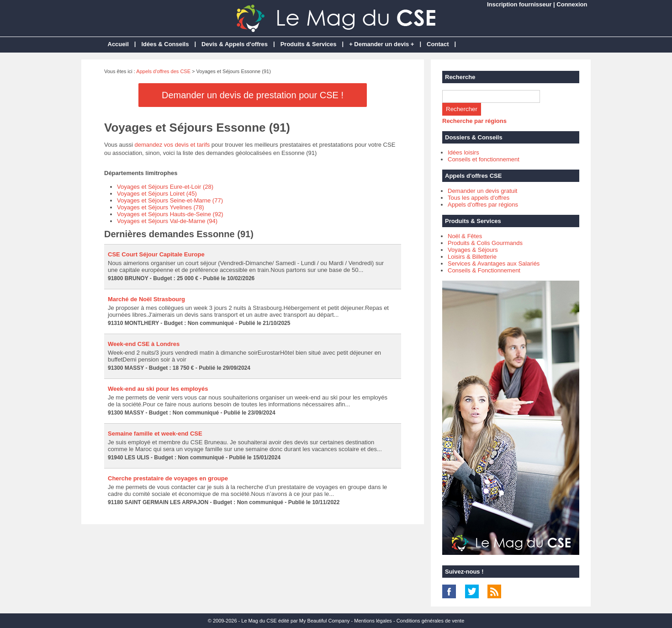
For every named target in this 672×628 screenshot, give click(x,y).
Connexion (572, 4)
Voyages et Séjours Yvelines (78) (161, 207)
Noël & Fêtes (465, 236)
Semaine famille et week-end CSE (155, 434)
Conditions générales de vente (431, 621)
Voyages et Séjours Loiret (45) (157, 194)
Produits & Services (309, 44)
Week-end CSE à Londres (144, 344)
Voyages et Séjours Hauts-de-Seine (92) (170, 214)
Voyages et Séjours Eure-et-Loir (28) (165, 187)
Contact (438, 44)
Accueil (118, 44)
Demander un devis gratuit (482, 191)
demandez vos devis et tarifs (172, 145)
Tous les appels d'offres (479, 198)
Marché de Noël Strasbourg (146, 299)
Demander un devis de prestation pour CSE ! (253, 95)
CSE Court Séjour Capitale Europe (156, 254)
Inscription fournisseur (519, 4)
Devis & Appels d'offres (235, 44)
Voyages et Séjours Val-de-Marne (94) (167, 221)
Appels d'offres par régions (483, 205)
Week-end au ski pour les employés (158, 389)
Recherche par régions (474, 121)
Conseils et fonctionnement (484, 159)
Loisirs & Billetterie (472, 257)
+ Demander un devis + (381, 44)
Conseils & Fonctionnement (484, 270)
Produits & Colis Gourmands (485, 243)
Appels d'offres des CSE (163, 71)
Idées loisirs (463, 152)
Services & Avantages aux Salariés (494, 263)
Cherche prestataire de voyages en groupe (168, 478)
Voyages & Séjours (473, 250)
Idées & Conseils (165, 44)
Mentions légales (373, 621)
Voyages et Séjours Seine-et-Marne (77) (170, 200)
